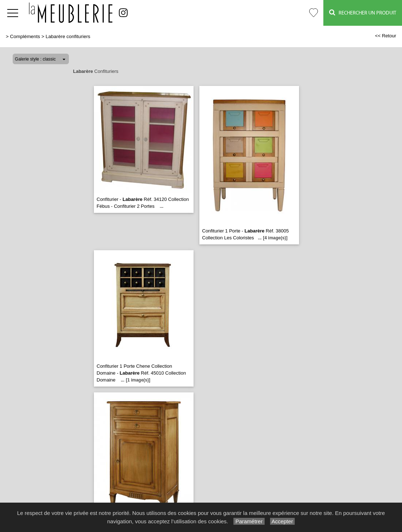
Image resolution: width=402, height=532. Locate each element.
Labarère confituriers (68, 36)
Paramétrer (249, 521)
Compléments (25, 36)
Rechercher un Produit (363, 13)
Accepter (283, 521)
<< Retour (386, 36)
